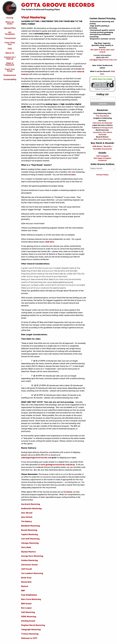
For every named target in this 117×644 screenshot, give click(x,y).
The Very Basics (102, 116)
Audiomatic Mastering (31, 508)
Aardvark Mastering (31, 504)
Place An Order (10, 23)
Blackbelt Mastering (30, 526)
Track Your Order (10, 70)
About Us (10, 53)
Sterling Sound (28, 621)
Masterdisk (26, 582)
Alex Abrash (27, 513)
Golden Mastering (29, 560)
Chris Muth (26, 547)
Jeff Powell (26, 569)
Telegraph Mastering (31, 629)
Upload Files (10, 28)
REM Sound (26, 604)
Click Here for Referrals (102, 123)
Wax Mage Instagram (102, 158)
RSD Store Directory (102, 139)
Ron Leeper (26, 608)
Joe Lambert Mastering (32, 573)
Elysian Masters (28, 552)
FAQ (10, 49)
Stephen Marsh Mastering (33, 625)
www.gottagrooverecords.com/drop (58, 465)
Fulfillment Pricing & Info (102, 128)
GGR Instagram (102, 156)
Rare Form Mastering (31, 599)
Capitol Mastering (29, 534)
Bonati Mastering (29, 530)
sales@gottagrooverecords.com (36, 458)
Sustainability (10, 79)
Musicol (25, 586)
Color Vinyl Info (10, 44)
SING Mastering (29, 617)
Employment (10, 75)
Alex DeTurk (27, 517)
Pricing (10, 18)
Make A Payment (10, 64)
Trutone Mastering (30, 634)
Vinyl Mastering (33, 17)
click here (50, 242)
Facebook (102, 160)
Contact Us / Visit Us (10, 58)
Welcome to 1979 (29, 638)
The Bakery (27, 521)
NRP (23, 591)
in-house (68, 492)
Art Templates (10, 33)
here (73, 175)
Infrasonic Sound (29, 565)
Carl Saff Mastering (30, 539)
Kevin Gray (26, 578)
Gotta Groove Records (58, 5)
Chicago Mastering (30, 543)
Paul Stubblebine (29, 595)
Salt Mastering (28, 612)
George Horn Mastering (32, 556)
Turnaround (10, 38)
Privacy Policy (102, 175)
